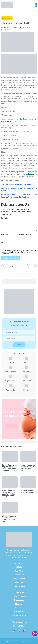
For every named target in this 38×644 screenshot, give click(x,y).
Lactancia (19, 583)
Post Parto (19, 571)
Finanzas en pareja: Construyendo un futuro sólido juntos (28, 468)
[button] (36, 5)
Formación (27, 372)
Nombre (5, 235)
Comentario (6, 218)
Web (3, 243)
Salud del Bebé (19, 586)
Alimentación (19, 612)
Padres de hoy (19, 592)
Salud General (7, 18)
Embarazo (10, 362)
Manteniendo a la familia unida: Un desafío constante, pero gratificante (9, 493)
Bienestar (27, 381)
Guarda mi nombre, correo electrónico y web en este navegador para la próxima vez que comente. (20, 252)
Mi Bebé (27, 362)
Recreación (10, 390)
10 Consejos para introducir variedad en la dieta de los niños (10, 519)
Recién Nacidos (19, 579)
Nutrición (27, 390)
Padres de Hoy (10, 372)
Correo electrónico (26, 235)
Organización (10, 381)
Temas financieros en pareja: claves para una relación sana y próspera (9, 468)
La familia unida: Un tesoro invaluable (28, 491)
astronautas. (26, 642)
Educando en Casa (19, 596)
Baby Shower (19, 575)
